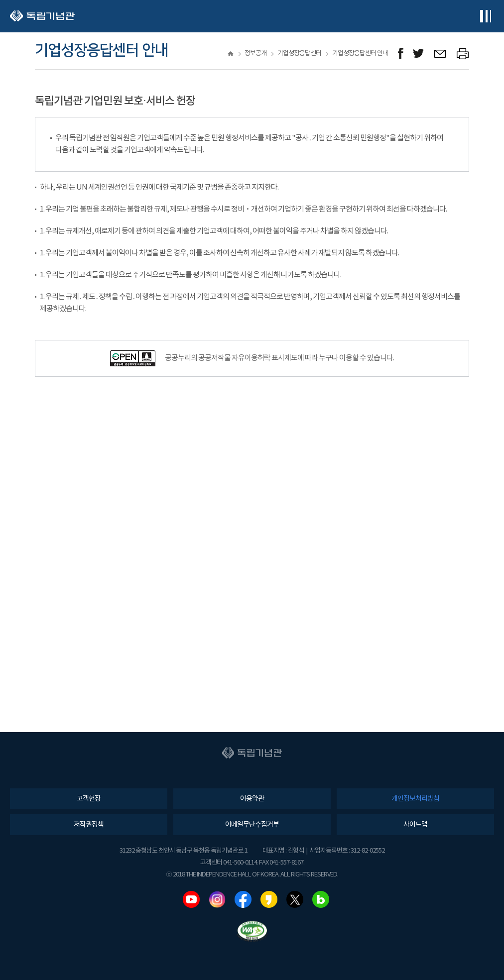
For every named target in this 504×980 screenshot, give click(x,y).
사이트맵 (415, 825)
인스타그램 (217, 899)
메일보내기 (441, 54)
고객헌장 (89, 799)
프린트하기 (463, 54)
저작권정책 (89, 825)
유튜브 (191, 899)
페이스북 (243, 899)
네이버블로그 (321, 899)
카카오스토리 (269, 899)
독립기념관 (42, 16)
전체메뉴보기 (485, 16)
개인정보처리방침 (415, 799)
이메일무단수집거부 (252, 825)
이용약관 (252, 799)
